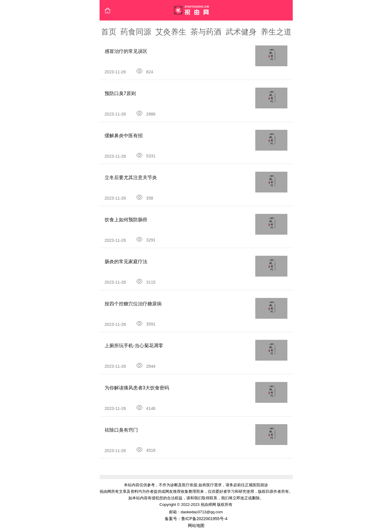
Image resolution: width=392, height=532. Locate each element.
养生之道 (276, 32)
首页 (109, 32)
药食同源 (136, 32)
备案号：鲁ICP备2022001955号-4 (196, 519)
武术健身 (241, 32)
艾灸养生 (171, 32)
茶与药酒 (206, 32)
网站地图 (196, 525)
